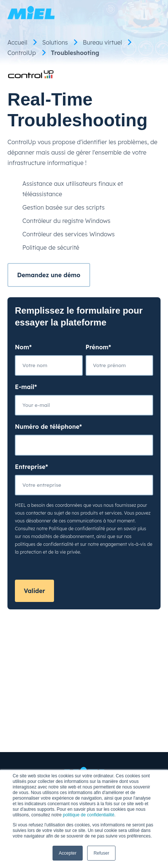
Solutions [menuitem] (55, 42)
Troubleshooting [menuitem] (75, 53)
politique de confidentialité (89, 815)
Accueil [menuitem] (17, 42)
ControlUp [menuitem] (22, 53)
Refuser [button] (101, 853)
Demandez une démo (49, 275)
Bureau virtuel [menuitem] (102, 42)
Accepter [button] (68, 853)
